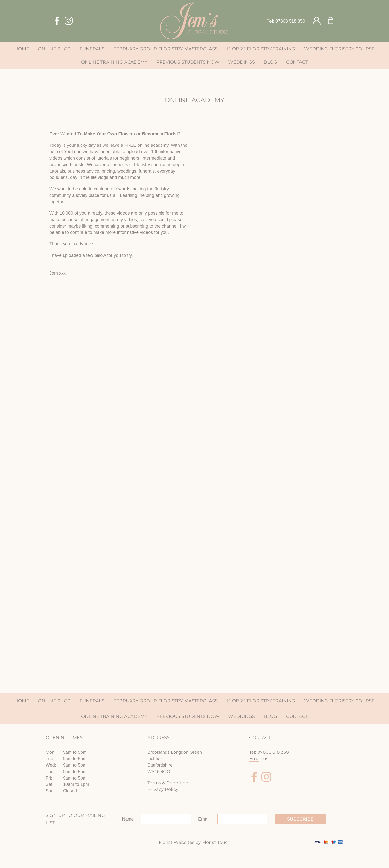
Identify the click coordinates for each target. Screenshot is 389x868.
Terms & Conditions (169, 783)
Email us (259, 759)
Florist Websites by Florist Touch (195, 842)
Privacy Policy (163, 789)
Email (204, 819)
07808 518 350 (290, 21)
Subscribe (300, 819)
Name (128, 819)
